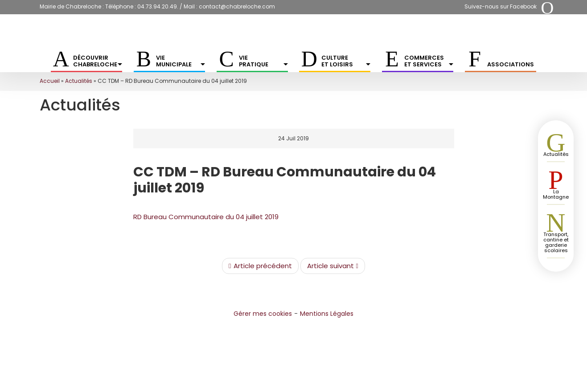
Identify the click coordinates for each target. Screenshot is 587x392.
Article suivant (333, 266)
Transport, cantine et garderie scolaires (556, 242)
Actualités (79, 81)
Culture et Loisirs (346, 61)
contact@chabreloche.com (237, 6)
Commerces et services (429, 61)
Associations (511, 64)
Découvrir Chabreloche (98, 61)
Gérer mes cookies (263, 314)
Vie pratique (263, 61)
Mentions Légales (327, 314)
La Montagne (556, 194)
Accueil (50, 81)
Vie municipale (181, 61)
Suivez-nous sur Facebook (501, 6)
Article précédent (260, 266)
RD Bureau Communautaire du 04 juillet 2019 (206, 217)
